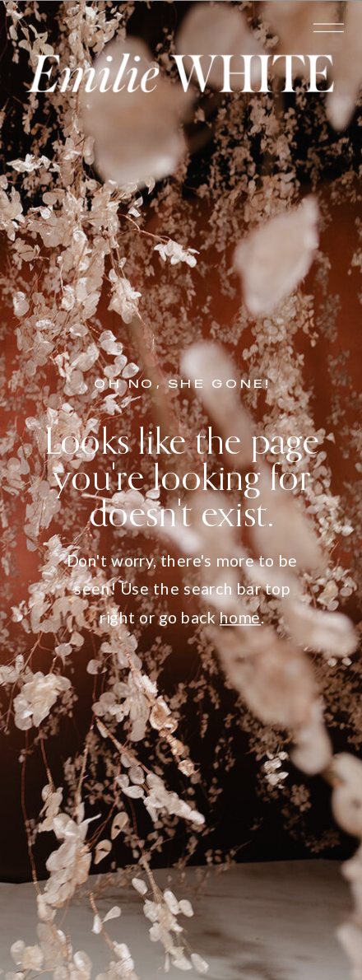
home (240, 617)
